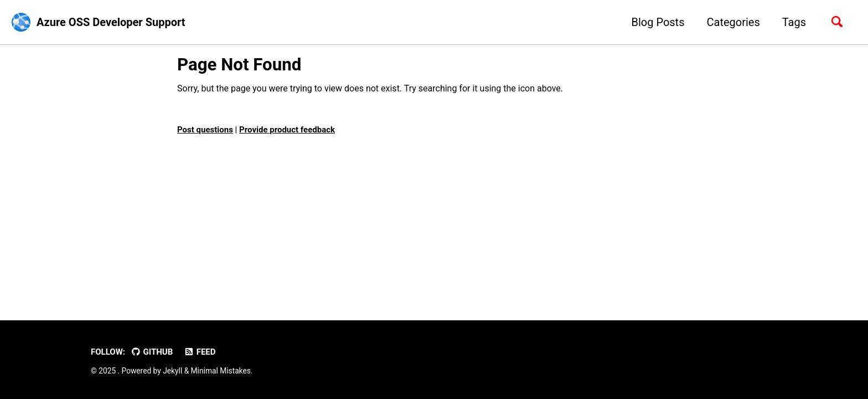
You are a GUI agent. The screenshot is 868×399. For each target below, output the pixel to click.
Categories (733, 22)
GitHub (152, 352)
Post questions (205, 130)
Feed (200, 352)
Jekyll (172, 371)
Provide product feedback (287, 130)
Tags (794, 22)
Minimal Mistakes (221, 371)
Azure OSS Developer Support (111, 22)
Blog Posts (658, 22)
